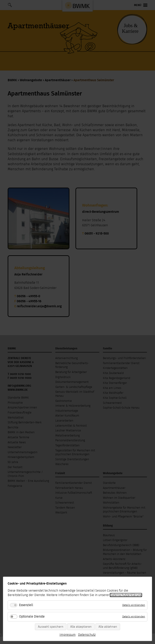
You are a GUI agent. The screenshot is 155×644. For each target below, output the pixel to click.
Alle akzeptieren (81, 627)
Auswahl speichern (51, 627)
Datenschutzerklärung (126, 595)
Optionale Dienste (32, 617)
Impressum (68, 635)
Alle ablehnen (108, 627)
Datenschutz (87, 635)
